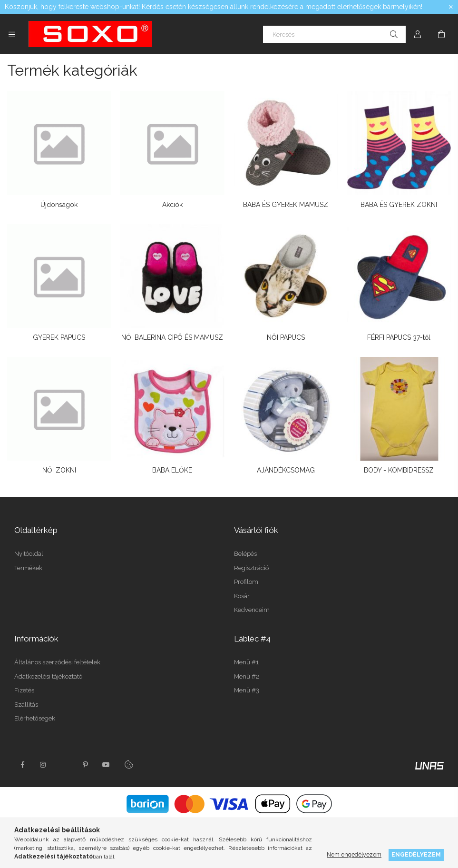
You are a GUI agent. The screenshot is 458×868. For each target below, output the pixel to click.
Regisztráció (251, 568)
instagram (43, 765)
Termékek (28, 568)
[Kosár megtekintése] (441, 34)
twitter (64, 765)
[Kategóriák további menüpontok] (12, 34)
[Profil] (418, 34)
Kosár (242, 596)
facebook (22, 765)
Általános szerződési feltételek (57, 662)
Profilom (246, 582)
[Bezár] (451, 7)
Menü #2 (247, 676)
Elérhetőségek (35, 718)
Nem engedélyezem (354, 854)
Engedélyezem (416, 854)
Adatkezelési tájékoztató (48, 676)
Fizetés (24, 690)
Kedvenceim (252, 610)
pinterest (85, 765)
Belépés (245, 554)
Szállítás (26, 705)
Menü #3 (247, 690)
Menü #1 (246, 662)
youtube (106, 765)
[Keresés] (334, 34)
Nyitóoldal (29, 554)
